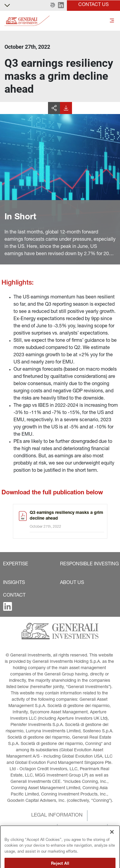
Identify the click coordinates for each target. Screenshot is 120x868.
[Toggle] (112, 21)
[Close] (112, 845)
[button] (53, 5)
